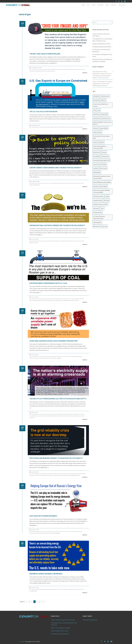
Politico (56, 358)
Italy (59, 183)
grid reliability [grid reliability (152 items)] (97, 156)
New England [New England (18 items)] (104, 186)
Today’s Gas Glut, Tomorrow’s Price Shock (63, 620)
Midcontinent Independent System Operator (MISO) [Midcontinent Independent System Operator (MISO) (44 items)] (102, 177)
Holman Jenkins (66, 474)
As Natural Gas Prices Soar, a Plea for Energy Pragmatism (53, 341)
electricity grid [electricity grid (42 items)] (97, 118)
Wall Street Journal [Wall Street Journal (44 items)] (98, 226)
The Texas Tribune (80, 241)
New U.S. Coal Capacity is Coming (60, 628)
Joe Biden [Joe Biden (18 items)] (96, 168)
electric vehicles (40, 414)
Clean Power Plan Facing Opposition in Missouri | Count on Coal (102, 74)
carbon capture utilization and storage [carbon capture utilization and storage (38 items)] (101, 105)
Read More (85, 73)
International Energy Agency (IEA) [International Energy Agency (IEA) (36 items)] (101, 160)
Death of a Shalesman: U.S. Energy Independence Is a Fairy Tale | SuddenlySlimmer (102, 84)
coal (37, 531)
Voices (106, 86)
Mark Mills (65, 416)
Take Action (122, 5)
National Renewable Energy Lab (74, 416)
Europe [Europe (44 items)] (95, 142)
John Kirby (59, 127)
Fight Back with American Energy (43, 516)
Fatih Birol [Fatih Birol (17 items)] (101, 142)
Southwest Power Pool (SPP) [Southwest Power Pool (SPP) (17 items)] (100, 204)
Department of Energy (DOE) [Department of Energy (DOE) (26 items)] (100, 114)
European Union (58, 531)
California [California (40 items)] (103, 100)
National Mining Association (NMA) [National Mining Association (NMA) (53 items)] (102, 182)
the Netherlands (73, 183)
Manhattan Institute (57, 416)
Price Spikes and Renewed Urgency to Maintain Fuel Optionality (56, 458)
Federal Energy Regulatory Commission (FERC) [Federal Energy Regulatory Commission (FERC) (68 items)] (100, 147)
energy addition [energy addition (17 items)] (104, 128)
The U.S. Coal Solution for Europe (43, 112)
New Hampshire (69, 241)
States (94, 5)
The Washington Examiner (46, 475)
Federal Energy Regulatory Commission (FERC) (56, 69)
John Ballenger (57, 241)
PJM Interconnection (49, 358)
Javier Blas (60, 589)
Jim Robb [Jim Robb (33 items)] (104, 164)
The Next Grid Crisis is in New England (45, 54)
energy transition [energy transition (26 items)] (97, 132)
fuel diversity (70, 69)
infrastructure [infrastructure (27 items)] (105, 156)
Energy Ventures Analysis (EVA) (46, 127)
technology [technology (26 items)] (96, 208)
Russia (67, 183)
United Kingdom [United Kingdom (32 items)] (97, 222)
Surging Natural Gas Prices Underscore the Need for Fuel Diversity (57, 225)
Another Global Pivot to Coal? (101, 44)
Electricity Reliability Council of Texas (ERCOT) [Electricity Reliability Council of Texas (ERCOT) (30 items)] (102, 123)
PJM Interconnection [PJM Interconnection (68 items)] (98, 196)
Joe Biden (73, 531)
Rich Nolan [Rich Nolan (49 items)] (107, 200)
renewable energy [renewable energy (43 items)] (98, 200)
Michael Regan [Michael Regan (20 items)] (97, 172)
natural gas (32, 71)
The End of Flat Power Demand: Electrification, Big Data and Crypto (58, 399)
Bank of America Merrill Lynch (38, 356)
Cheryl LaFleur (35, 69)
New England (38, 71)
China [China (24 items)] (95, 110)
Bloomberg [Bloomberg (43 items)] (96, 100)
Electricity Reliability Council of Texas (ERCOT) (62, 414)
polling (58, 300)
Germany (52, 183)
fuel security (76, 69)
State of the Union (80, 589)
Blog (88, 5)
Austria (33, 183)
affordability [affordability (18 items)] (96, 96)
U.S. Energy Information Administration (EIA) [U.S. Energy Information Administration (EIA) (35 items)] (99, 217)
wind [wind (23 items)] (106, 226)
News (83, 5)
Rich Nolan (62, 300)
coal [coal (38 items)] (99, 110)
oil (44, 533)
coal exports (34, 299)
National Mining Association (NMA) (43, 300)
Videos (107, 5)
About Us (114, 5)
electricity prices (42, 69)
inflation (56, 183)
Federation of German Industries (63, 299)
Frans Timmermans (66, 531)
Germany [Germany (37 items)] (104, 152)
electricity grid (53, 356)
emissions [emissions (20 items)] (96, 128)
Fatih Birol (53, 299)
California (47, 356)
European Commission (45, 299)
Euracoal (48, 531)
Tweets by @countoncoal (90, 620)
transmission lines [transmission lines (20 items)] (98, 212)
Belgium (36, 589)
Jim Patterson (36, 358)
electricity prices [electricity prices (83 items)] (106, 118)
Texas (74, 241)
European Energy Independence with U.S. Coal (48, 283)
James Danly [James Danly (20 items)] (96, 164)
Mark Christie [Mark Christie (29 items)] (103, 168)
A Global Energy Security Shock (102, 47)
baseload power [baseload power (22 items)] (105, 96)
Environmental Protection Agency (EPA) (48, 474)
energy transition (77, 414)
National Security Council (67, 127)
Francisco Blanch (68, 356)
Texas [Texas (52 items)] (102, 208)
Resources (100, 5)
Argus (33, 589)
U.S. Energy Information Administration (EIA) (61, 475)
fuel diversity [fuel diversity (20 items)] (96, 152)
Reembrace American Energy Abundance (46, 574)
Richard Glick (44, 71)
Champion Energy (35, 241)
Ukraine (78, 183)
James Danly (82, 69)
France (48, 183)
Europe (55, 127)
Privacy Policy (22, 642)
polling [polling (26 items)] (107, 196)
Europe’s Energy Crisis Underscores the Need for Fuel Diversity (56, 168)
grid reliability (75, 356)
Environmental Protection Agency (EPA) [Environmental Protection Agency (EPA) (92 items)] (101, 137)
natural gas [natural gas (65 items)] (96, 186)
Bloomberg (34, 414)
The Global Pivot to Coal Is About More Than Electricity (64, 624)
